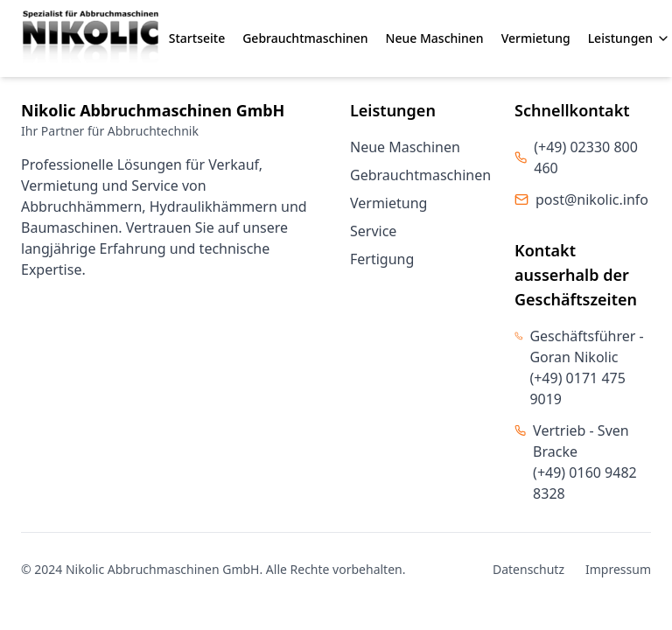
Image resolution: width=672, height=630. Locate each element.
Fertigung (382, 259)
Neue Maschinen (435, 38)
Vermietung (536, 38)
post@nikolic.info (592, 199)
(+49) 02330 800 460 (586, 157)
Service (373, 231)
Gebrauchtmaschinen (305, 38)
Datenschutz (528, 569)
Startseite (197, 38)
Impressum (618, 569)
